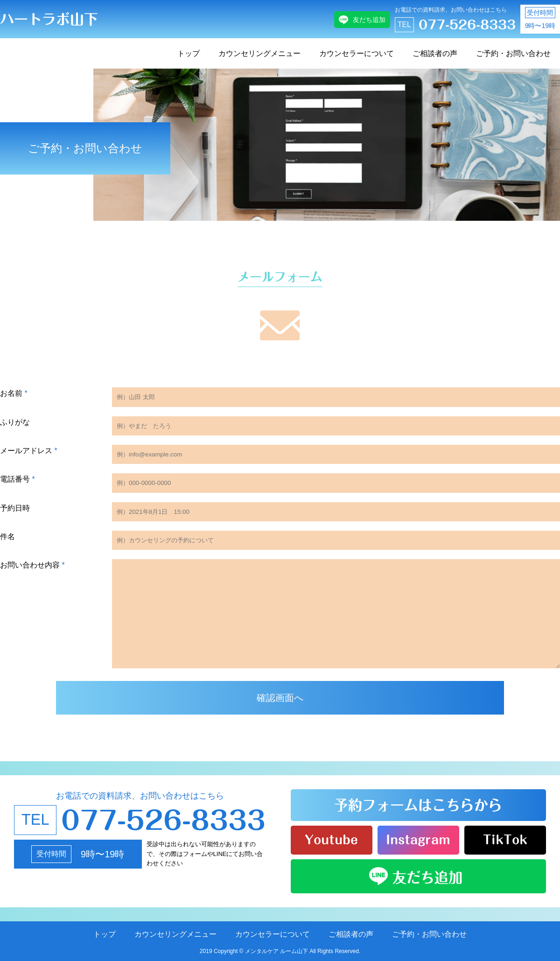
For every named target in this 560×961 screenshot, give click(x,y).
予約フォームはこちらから (418, 805)
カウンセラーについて (357, 53)
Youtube (331, 840)
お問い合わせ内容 (32, 565)
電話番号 (17, 479)
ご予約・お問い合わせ (513, 53)
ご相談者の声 (435, 53)
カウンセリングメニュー (259, 53)
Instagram (418, 840)
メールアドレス (29, 451)
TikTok (505, 840)
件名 (7, 537)
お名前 (14, 393)
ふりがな (15, 422)
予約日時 (15, 508)
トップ (189, 53)
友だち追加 (369, 20)
